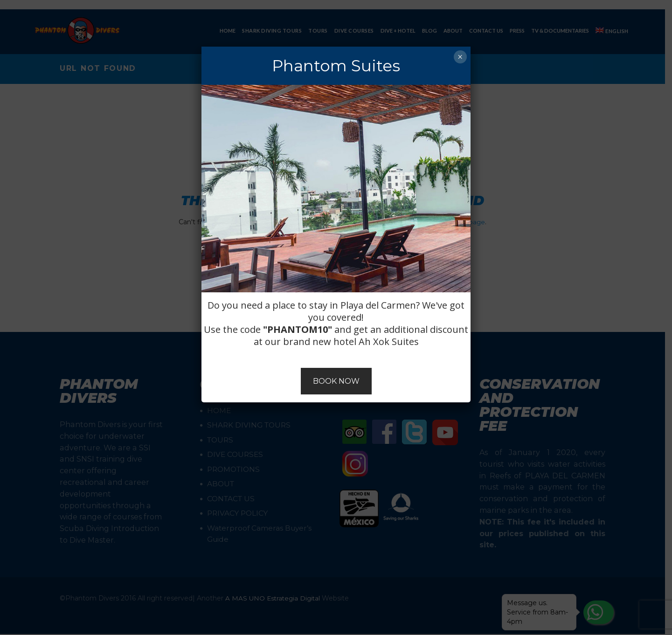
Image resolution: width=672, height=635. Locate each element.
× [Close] (460, 57)
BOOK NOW (336, 381)
